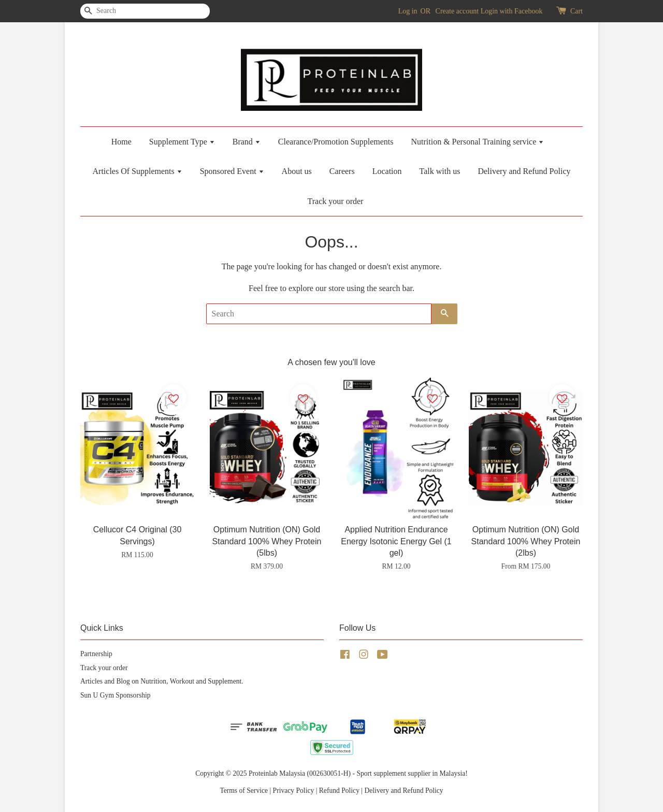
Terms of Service (244, 791)
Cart (576, 11)
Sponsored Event (232, 171)
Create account (457, 11)
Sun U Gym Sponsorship (116, 695)
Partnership (96, 654)
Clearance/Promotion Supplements (336, 142)
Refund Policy (339, 791)
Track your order (336, 201)
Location (387, 171)
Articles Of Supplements (138, 171)
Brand (247, 142)
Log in (408, 11)
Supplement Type (182, 142)
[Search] (111, 11)
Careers (342, 171)
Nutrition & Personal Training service (477, 142)
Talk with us (440, 171)
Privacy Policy (294, 791)
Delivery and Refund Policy (524, 171)
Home (121, 142)
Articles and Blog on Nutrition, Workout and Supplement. (162, 681)
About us (297, 171)
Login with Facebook (512, 11)
